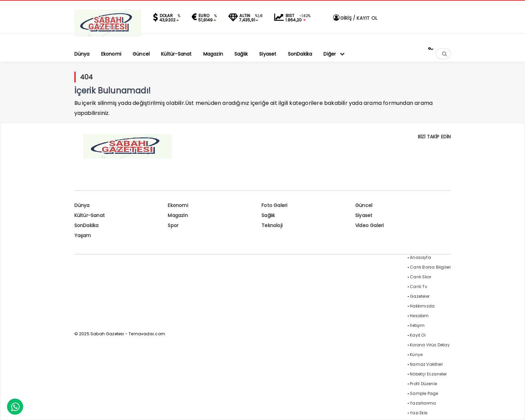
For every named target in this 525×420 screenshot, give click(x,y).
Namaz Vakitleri (426, 364)
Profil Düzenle (423, 384)
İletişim (417, 325)
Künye (416, 355)
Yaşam (83, 235)
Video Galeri (369, 225)
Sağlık (268, 215)
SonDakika (87, 225)
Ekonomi (178, 205)
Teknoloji (272, 225)
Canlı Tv (419, 287)
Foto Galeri (274, 205)
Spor (173, 225)
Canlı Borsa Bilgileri (430, 267)
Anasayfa (420, 257)
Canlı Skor (421, 277)
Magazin (178, 215)
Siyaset (364, 215)
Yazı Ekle (419, 413)
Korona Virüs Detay (430, 345)
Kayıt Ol (418, 335)
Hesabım (419, 316)
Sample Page (424, 393)
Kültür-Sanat (90, 215)
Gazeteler (420, 296)
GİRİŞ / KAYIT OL (355, 18)
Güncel (364, 205)
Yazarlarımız (423, 403)
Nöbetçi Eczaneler (428, 374)
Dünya (82, 205)
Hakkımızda (422, 306)
